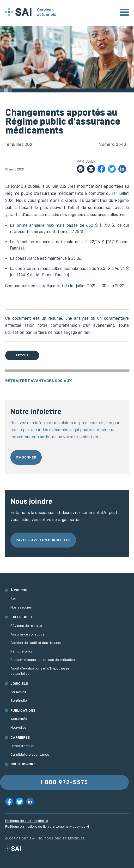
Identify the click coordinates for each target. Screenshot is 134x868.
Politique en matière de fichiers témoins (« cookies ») (47, 827)
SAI (13, 599)
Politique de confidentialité (27, 821)
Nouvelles (19, 728)
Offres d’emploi (22, 746)
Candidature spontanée (30, 754)
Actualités (19, 719)
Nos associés (21, 607)
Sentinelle (19, 701)
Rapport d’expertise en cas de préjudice (43, 660)
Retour (22, 355)
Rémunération (22, 651)
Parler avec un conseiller (43, 540)
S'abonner (26, 457)
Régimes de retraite (26, 626)
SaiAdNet (18, 692)
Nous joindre (23, 764)
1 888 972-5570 (64, 782)
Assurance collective (28, 634)
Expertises (21, 617)
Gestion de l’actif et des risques (36, 643)
